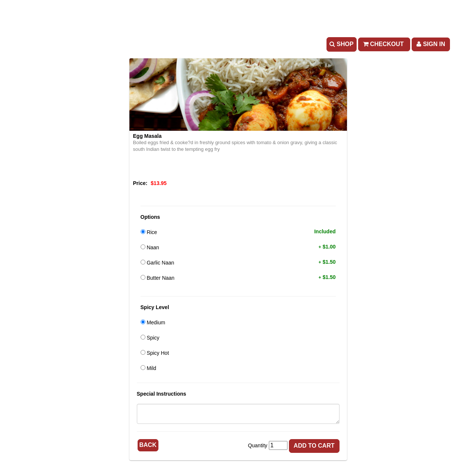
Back (148, 445)
